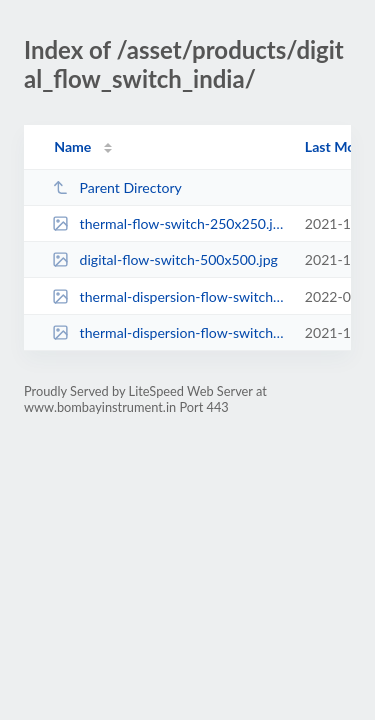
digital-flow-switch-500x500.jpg (165, 259)
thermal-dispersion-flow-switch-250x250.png (169, 332)
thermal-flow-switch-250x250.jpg (169, 223)
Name (72, 146)
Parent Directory (117, 187)
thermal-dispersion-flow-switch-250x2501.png (169, 296)
